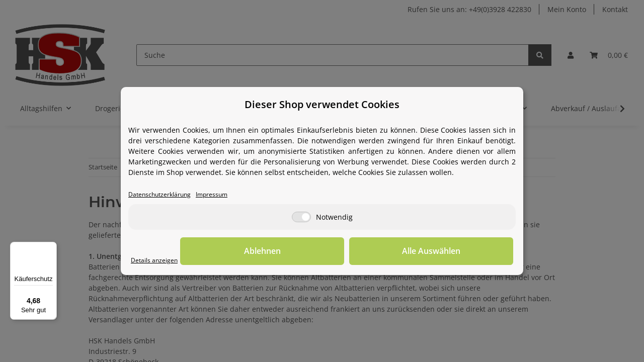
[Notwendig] (301, 218)
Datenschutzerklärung (166, 195)
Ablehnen (357, 252)
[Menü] (51, 248)
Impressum (227, 195)
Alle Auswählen (463, 252)
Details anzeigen (159, 261)
